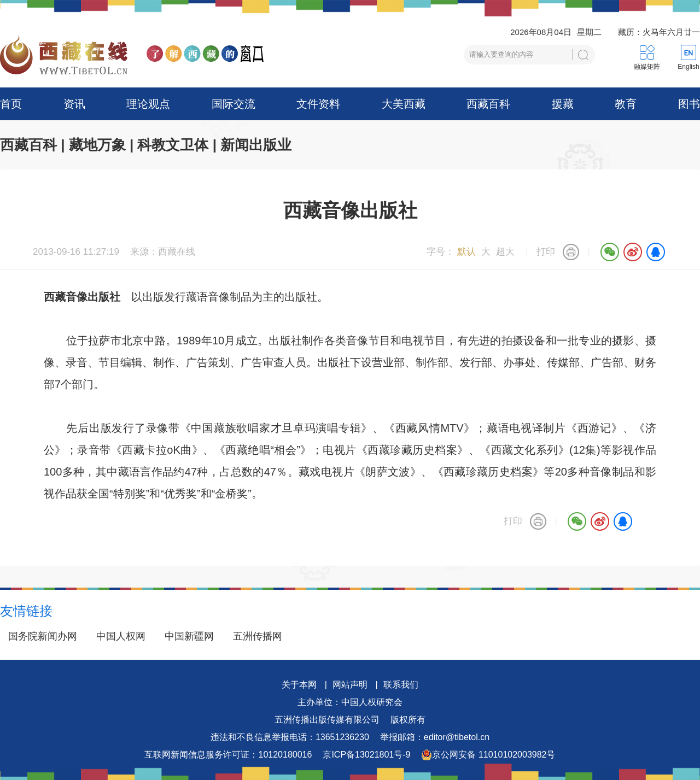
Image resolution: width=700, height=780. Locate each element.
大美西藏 (404, 104)
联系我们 (401, 685)
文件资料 (318, 104)
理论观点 (148, 104)
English (688, 67)
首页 (11, 104)
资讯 (74, 104)
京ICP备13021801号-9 (366, 755)
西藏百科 (488, 104)
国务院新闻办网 (43, 636)
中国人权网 (121, 636)
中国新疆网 (189, 636)
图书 (689, 104)
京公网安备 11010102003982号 (488, 755)
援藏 (563, 104)
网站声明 (350, 685)
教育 (626, 104)
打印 (546, 252)
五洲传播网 (258, 636)
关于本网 (299, 685)
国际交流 (234, 104)
